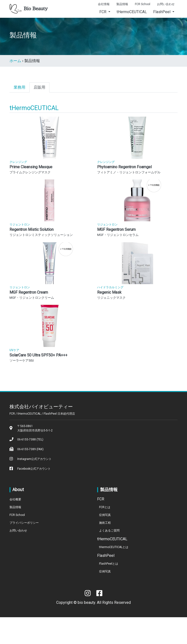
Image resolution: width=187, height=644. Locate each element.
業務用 (19, 87)
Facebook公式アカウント (34, 495)
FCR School (143, 4)
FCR (103, 12)
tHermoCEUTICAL (132, 12)
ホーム (15, 61)
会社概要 (15, 526)
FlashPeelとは (109, 590)
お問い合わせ (166, 4)
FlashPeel (162, 12)
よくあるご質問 (109, 557)
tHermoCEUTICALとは (114, 574)
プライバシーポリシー (24, 550)
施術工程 (105, 550)
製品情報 (122, 4)
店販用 (39, 87)
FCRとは (105, 534)
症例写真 (105, 542)
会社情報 (104, 4)
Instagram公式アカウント (34, 486)
